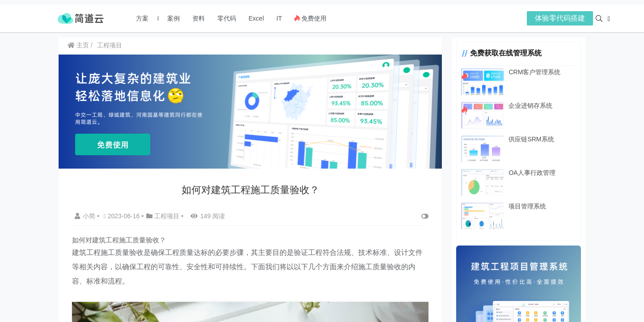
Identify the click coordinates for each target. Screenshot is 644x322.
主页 (78, 45)
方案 (143, 18)
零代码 (227, 18)
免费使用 (310, 18)
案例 (173, 18)
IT (279, 18)
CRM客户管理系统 (534, 72)
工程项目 (110, 45)
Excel (256, 18)
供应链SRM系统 (531, 139)
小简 (86, 216)
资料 (199, 18)
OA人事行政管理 (531, 173)
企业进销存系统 (530, 106)
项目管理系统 (527, 206)
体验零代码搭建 (560, 18)
